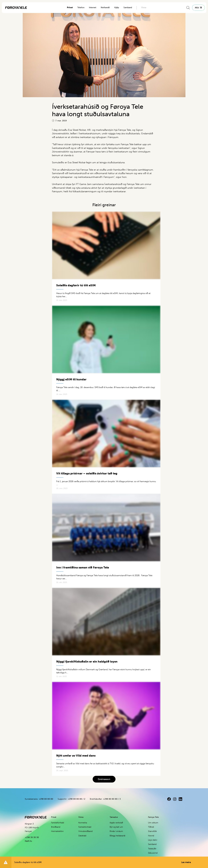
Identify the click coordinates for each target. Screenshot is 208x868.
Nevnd (151, 836)
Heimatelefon (57, 831)
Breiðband (56, 827)
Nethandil (105, 7)
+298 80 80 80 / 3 (112, 799)
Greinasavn (104, 779)
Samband (128, 7)
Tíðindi (151, 827)
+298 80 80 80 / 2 (76, 799)
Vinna (144, 7)
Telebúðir (152, 849)
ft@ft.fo (28, 841)
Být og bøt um (116, 827)
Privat (70, 7)
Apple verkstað (116, 823)
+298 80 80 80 (46, 799)
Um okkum (153, 823)
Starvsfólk (152, 831)
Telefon (81, 7)
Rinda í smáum (116, 831)
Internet (93, 7)
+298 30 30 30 (32, 837)
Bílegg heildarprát (117, 836)
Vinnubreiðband (85, 831)
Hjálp (117, 7)
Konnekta (83, 823)
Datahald (82, 836)
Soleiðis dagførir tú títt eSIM (103, 862)
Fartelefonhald (58, 823)
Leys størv (153, 840)
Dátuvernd (153, 853)
